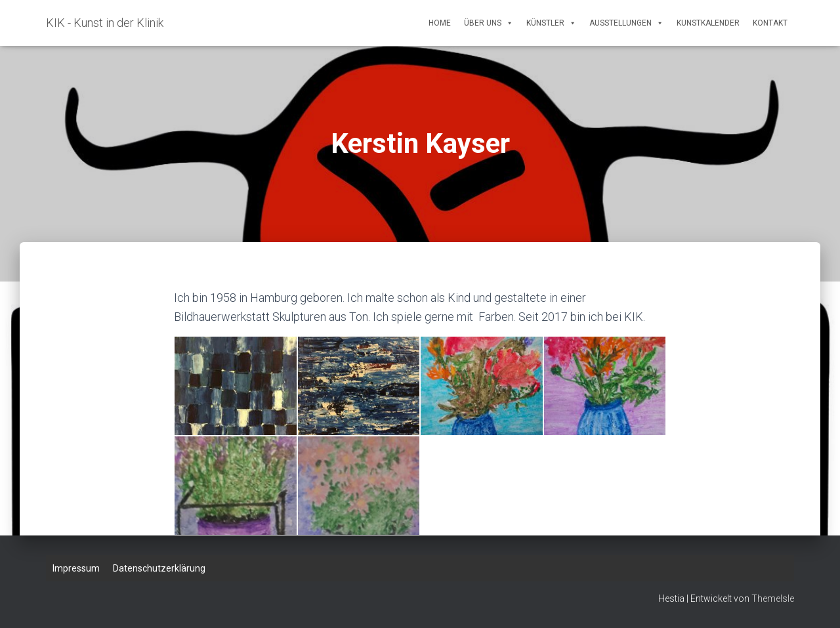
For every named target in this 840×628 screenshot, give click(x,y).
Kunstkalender (708, 23)
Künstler (551, 23)
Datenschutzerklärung (159, 568)
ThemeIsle (773, 598)
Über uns (489, 23)
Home (440, 23)
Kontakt (770, 23)
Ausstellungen (626, 23)
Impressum (76, 568)
